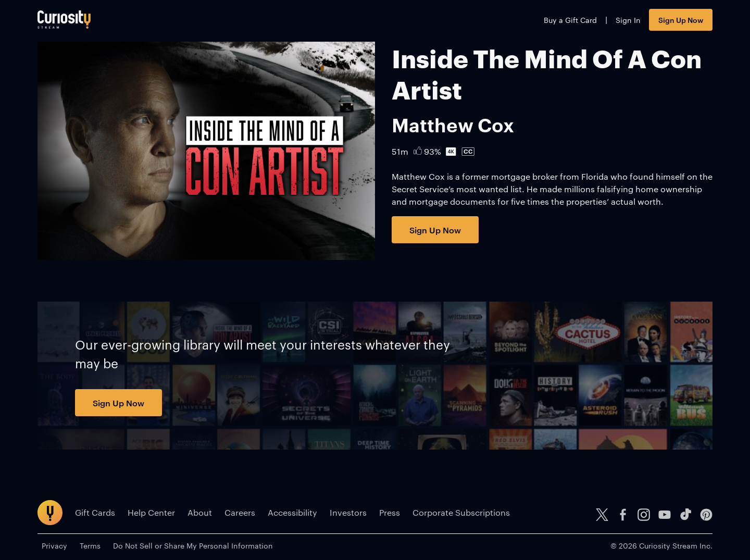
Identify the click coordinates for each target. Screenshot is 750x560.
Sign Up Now (681, 20)
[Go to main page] (64, 20)
